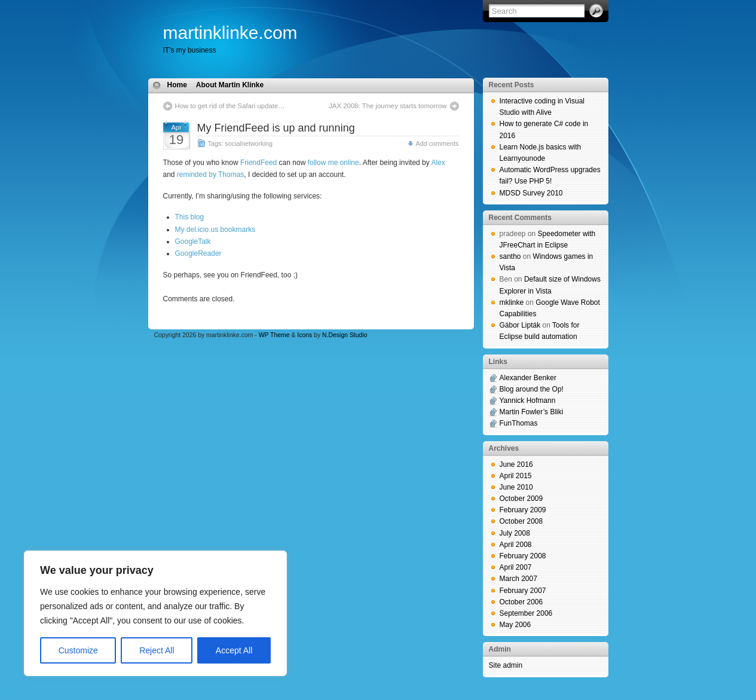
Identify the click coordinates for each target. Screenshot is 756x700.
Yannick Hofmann (528, 401)
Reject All (157, 650)
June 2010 (516, 487)
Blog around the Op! (532, 389)
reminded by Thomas (211, 175)
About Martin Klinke (230, 85)
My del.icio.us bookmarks (215, 230)
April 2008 (516, 545)
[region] (155, 613)
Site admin (506, 665)
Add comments (437, 143)
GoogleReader (198, 253)
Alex (438, 163)
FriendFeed (258, 163)
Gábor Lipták (520, 325)
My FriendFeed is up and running (276, 128)
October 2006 (521, 602)
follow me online (333, 163)
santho (510, 256)
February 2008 (523, 556)
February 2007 (523, 591)
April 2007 (516, 567)
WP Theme (274, 335)
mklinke (512, 302)
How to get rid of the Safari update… (230, 106)
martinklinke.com (230, 33)
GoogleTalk (193, 242)
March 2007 (518, 579)
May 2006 (515, 625)
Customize (78, 650)
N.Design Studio (345, 335)
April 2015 (516, 476)
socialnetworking (249, 143)
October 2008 (521, 521)
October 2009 (521, 499)
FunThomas (519, 423)
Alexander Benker (528, 378)
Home (177, 85)
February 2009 (523, 510)
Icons (304, 335)
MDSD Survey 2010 (531, 193)
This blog (190, 217)
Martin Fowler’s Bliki (532, 412)
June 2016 (516, 464)
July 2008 (515, 533)
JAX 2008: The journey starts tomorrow (388, 106)
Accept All (234, 650)
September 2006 (526, 613)
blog (7, 694)
